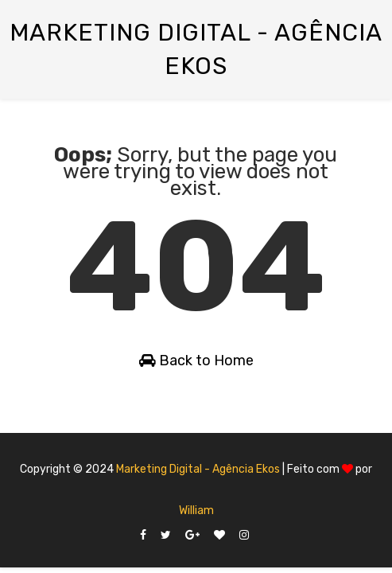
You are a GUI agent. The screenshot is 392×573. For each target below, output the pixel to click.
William (196, 511)
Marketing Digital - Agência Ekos (198, 469)
